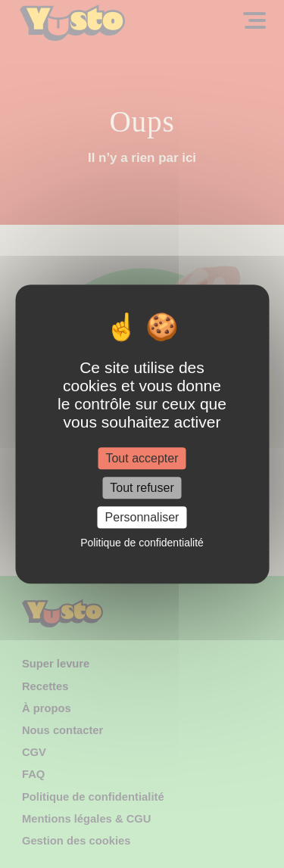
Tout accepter (142, 458)
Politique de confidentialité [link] (142, 543)
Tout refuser (142, 488)
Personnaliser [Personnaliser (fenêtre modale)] (142, 517)
